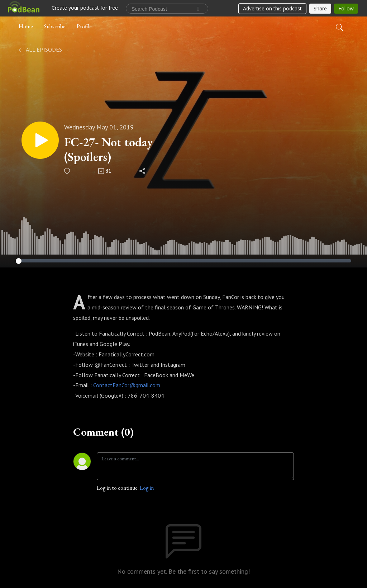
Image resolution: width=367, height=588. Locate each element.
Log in (147, 488)
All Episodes (40, 49)
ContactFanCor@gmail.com (127, 385)
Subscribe (55, 26)
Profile (84, 26)
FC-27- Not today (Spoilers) (108, 150)
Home (26, 26)
